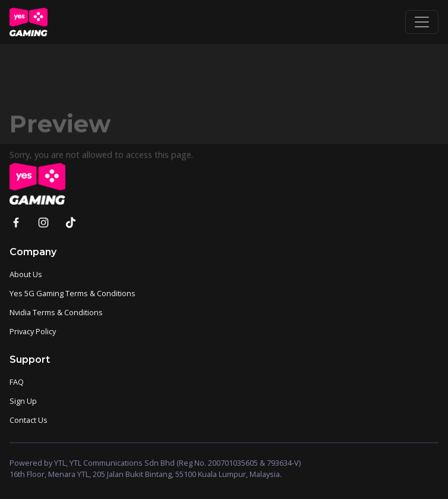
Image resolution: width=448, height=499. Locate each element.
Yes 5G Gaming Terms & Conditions (72, 293)
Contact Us (29, 420)
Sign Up (23, 401)
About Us (26, 274)
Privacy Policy (33, 331)
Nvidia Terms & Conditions (56, 312)
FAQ (17, 382)
